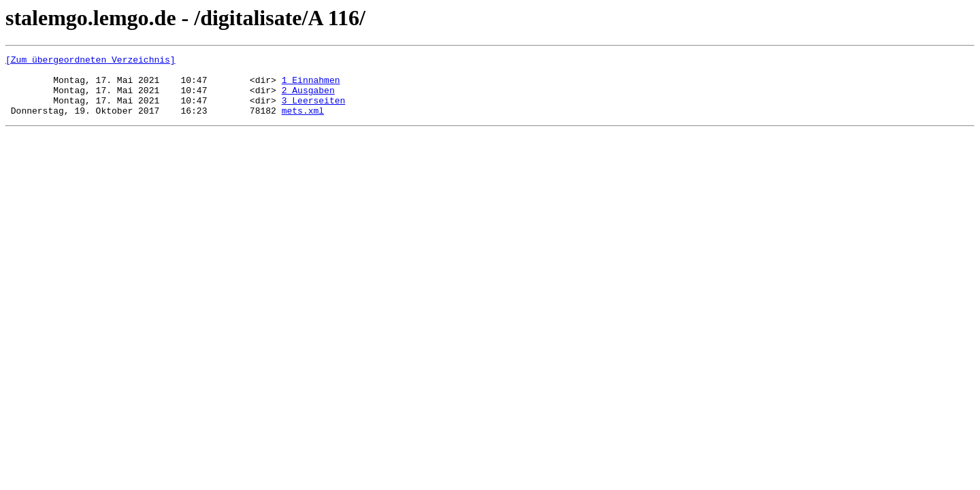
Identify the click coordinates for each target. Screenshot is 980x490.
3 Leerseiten (314, 110)
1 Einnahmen (311, 86)
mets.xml (303, 122)
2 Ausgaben (308, 98)
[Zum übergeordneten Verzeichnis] (91, 61)
